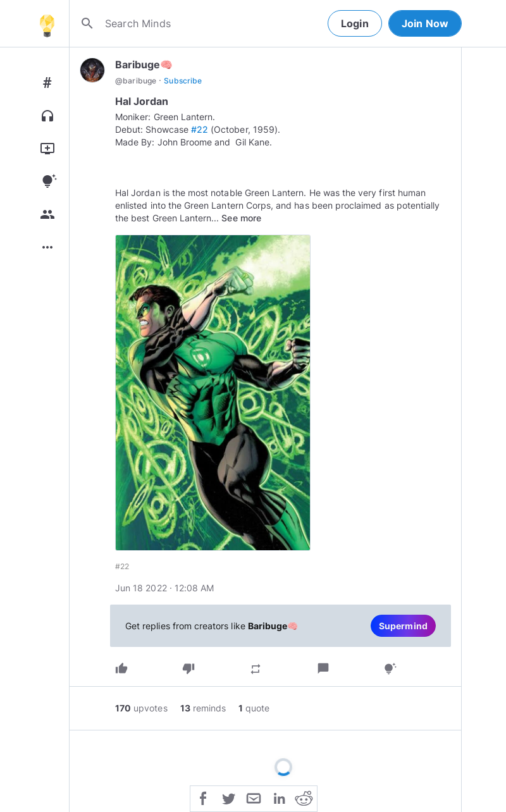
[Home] (47, 23)
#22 (200, 129)
